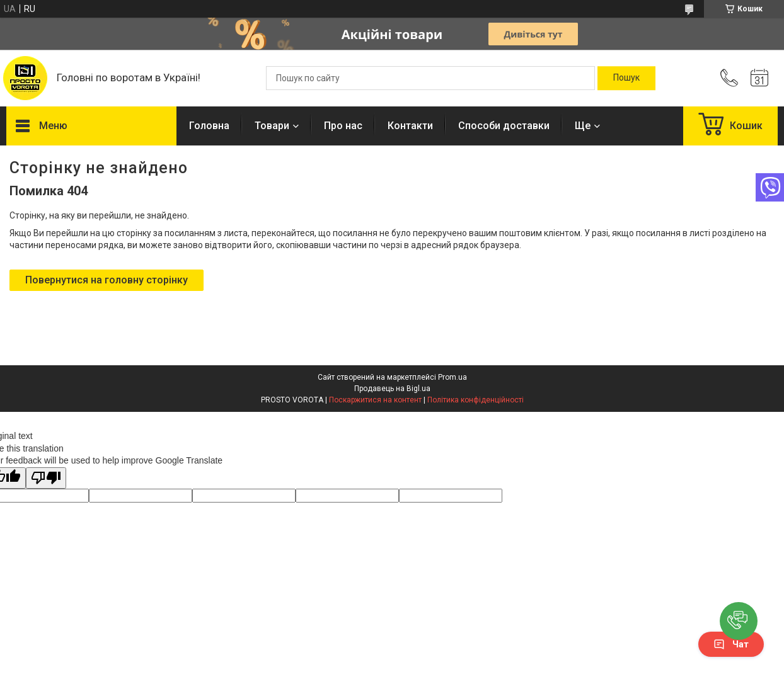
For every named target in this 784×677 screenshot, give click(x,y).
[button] (739, 621)
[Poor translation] (46, 478)
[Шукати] (626, 78)
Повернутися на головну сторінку (107, 280)
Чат (731, 644)
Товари (272, 126)
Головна (209, 126)
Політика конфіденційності (476, 400)
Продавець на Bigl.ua (392, 389)
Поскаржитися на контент (375, 400)
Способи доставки (504, 126)
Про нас (343, 126)
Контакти (410, 126)
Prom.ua (453, 377)
